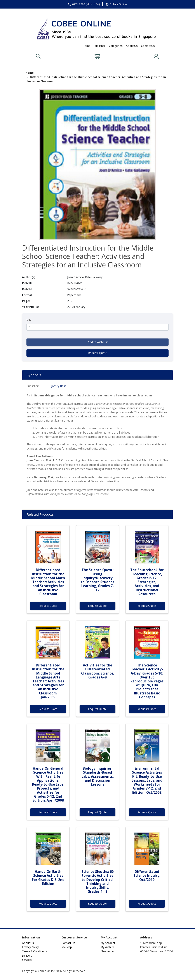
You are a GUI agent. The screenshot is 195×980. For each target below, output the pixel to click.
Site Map (67, 947)
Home (86, 46)
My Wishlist (108, 947)
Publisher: (33, 386)
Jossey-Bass (59, 386)
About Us (132, 46)
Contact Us (148, 46)
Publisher (100, 46)
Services (27, 960)
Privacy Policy (30, 947)
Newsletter (107, 951)
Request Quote (98, 353)
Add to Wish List (98, 342)
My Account (108, 943)
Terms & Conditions (34, 951)
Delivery (27, 956)
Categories (116, 46)
